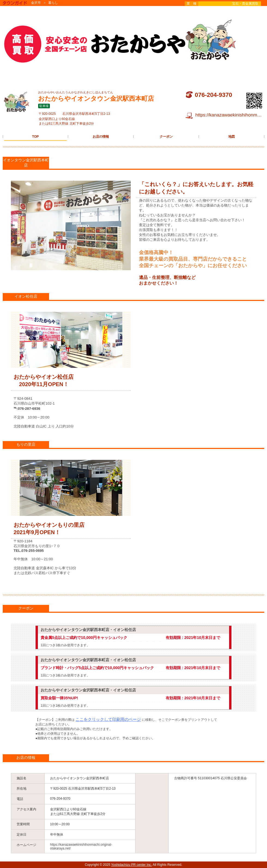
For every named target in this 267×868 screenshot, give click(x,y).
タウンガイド (19, 3)
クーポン (166, 137)
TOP (35, 137)
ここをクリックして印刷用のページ (108, 719)
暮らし (53, 3)
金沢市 (36, 3)
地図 (232, 137)
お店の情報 (101, 137)
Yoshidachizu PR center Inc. (132, 865)
